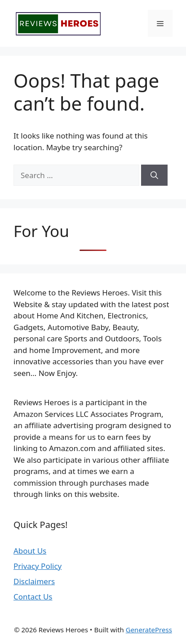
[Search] (154, 175)
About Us (30, 551)
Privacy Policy (38, 566)
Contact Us (33, 597)
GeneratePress (149, 630)
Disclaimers (34, 581)
